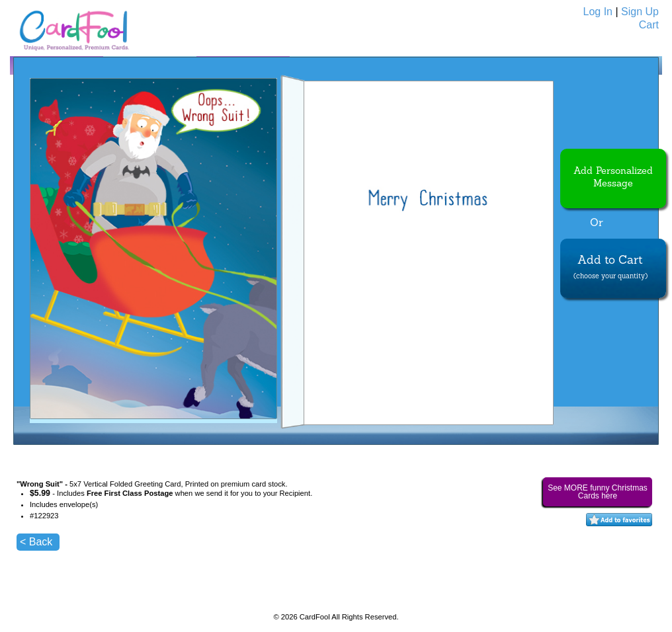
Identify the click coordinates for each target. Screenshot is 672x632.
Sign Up (640, 12)
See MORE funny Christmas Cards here (598, 492)
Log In (598, 12)
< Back (36, 542)
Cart (649, 25)
